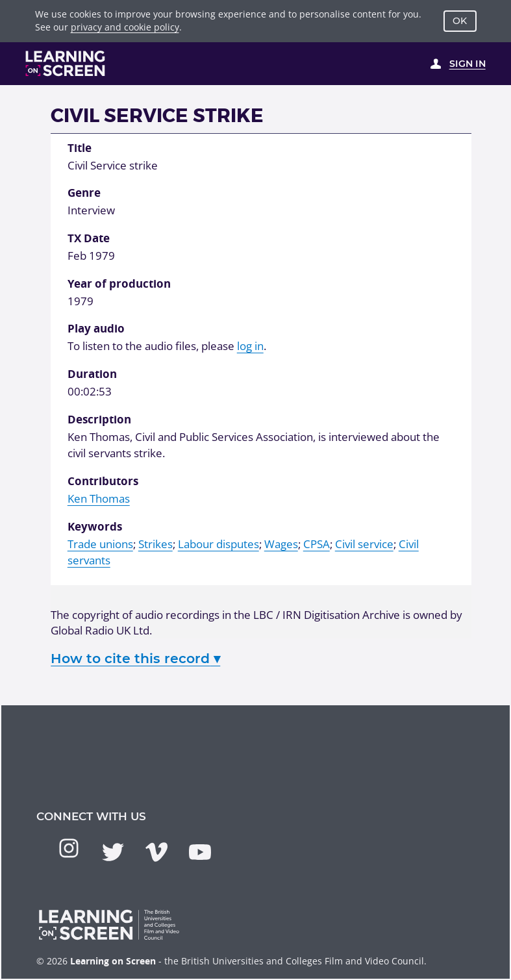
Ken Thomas (99, 498)
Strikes (156, 544)
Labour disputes (218, 544)
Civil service (364, 544)
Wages (281, 544)
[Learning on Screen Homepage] (66, 63)
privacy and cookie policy (125, 27)
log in (250, 346)
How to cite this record (135, 658)
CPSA (317, 544)
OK (460, 21)
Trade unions (100, 544)
